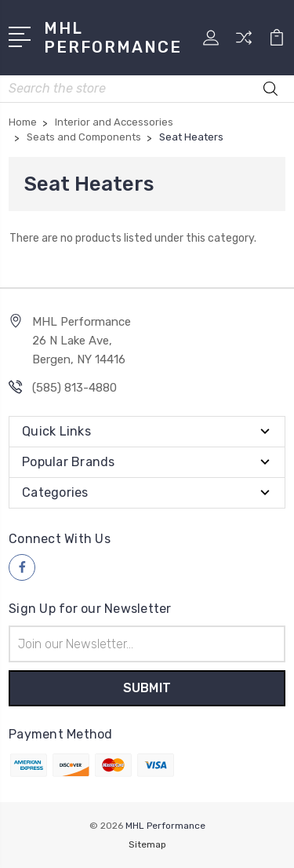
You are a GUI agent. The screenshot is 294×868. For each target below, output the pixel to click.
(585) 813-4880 (74, 388)
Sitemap (147, 844)
